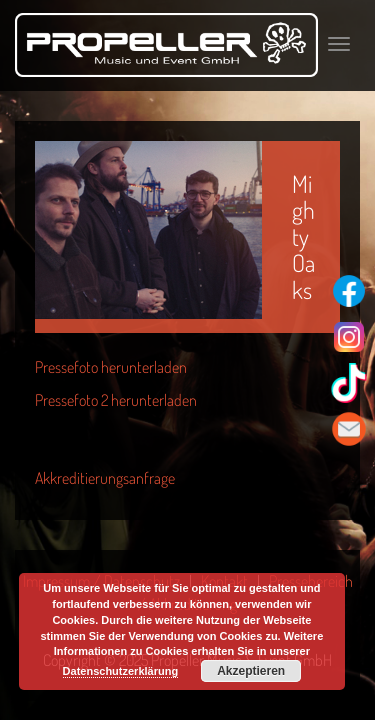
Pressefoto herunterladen (111, 367)
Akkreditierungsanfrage (105, 478)
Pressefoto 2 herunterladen (116, 400)
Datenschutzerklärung (121, 671)
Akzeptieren (251, 671)
